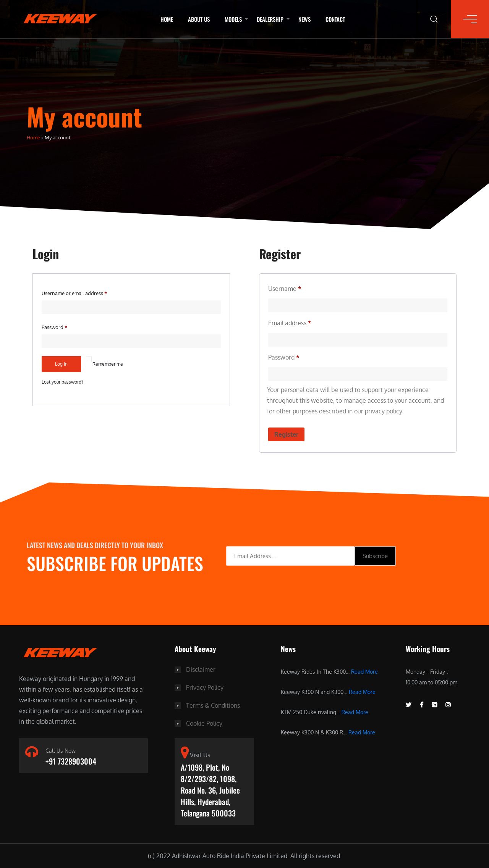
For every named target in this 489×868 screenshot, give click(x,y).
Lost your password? (62, 382)
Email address (290, 323)
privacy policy (383, 411)
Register (286, 434)
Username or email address (74, 293)
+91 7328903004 (71, 761)
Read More (364, 671)
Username (285, 289)
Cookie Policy (204, 722)
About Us (199, 19)
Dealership (270, 19)
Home (167, 19)
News (304, 19)
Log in (61, 364)
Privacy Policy (205, 687)
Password (54, 327)
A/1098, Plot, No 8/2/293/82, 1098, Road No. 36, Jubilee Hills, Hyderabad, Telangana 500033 (210, 789)
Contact (335, 19)
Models (233, 19)
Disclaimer (201, 669)
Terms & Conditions (213, 704)
